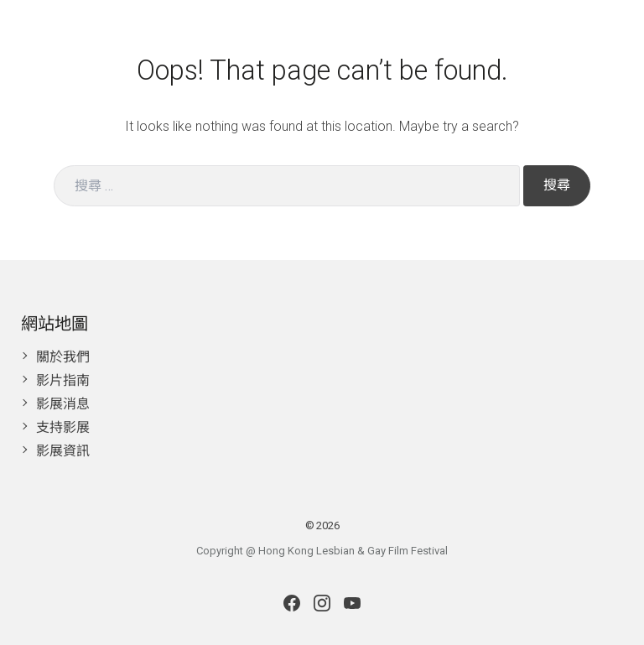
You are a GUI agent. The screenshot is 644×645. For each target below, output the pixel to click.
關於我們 (63, 357)
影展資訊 (63, 451)
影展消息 (63, 404)
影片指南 (63, 380)
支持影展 (63, 427)
